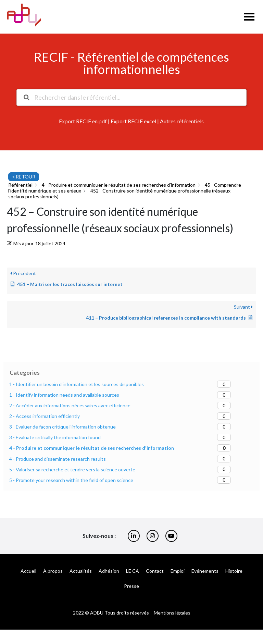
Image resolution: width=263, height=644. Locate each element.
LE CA (133, 571)
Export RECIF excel (133, 121)
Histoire (234, 571)
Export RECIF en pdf (83, 121)
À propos (53, 571)
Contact (155, 571)
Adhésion (109, 571)
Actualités (81, 571)
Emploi (178, 571)
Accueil (28, 571)
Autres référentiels (182, 121)
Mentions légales (172, 613)
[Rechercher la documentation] (26, 97)
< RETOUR (24, 177)
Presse (131, 586)
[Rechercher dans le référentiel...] (131, 97)
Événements (205, 571)
